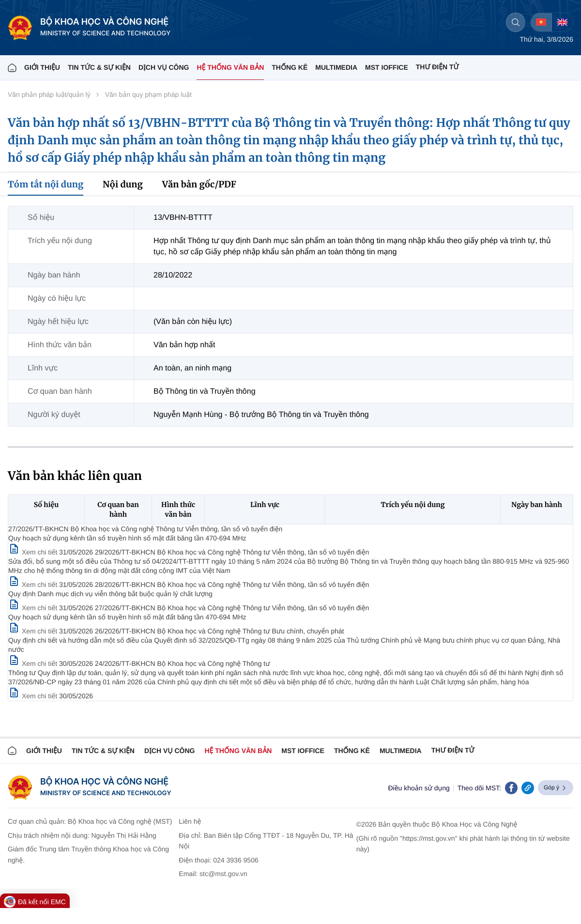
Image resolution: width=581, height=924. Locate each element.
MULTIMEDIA (336, 67)
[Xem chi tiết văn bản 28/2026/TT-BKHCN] (34, 608)
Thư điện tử (453, 750)
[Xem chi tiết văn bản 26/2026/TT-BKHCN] (34, 663)
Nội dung (123, 184)
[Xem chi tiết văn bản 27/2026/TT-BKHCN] (34, 552)
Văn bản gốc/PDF (199, 184)
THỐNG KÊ (290, 67)
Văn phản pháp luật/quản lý (49, 94)
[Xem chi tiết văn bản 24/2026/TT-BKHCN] (34, 696)
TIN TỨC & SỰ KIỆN (99, 67)
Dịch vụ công (164, 67)
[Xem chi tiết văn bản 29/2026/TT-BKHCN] (34, 585)
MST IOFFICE (387, 67)
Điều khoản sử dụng (419, 788)
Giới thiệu (42, 67)
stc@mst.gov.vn (223, 874)
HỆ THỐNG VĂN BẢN (230, 67)
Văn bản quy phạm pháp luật (148, 94)
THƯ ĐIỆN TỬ (437, 67)
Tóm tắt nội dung (46, 184)
